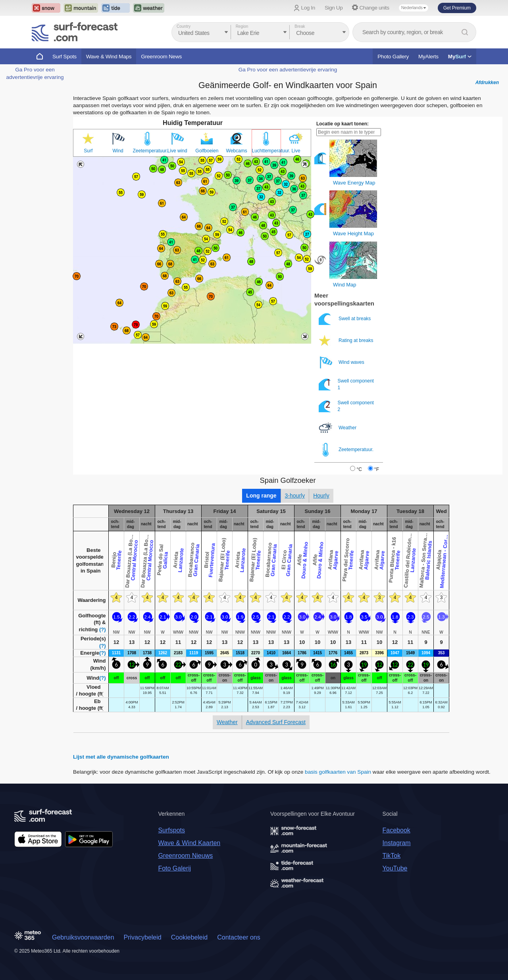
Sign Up (334, 8)
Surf (88, 151)
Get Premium (457, 8)
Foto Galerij (174, 868)
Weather (338, 428)
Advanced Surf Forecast (276, 722)
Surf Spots (64, 57)
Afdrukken (487, 83)
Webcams (237, 151)
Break (300, 26)
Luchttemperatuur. (267, 151)
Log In (308, 8)
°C (359, 469)
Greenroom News (161, 57)
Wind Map (345, 285)
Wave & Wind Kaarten (189, 843)
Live (296, 151)
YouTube (395, 868)
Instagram (397, 843)
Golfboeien (207, 151)
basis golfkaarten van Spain (338, 772)
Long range (261, 496)
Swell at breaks (345, 319)
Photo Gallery (393, 57)
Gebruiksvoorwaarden (83, 937)
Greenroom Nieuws (185, 856)
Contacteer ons (239, 937)
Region (242, 26)
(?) (103, 629)
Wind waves (342, 362)
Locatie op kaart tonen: (343, 124)
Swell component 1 (346, 384)
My (460, 57)
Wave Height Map (353, 233)
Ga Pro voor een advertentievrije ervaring (288, 70)
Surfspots (171, 830)
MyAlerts (428, 57)
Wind (118, 151)
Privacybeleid (143, 937)
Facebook (396, 830)
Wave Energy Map (354, 183)
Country (184, 26)
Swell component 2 (346, 406)
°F (377, 469)
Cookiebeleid (190, 937)
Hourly (321, 496)
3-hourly (295, 496)
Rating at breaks (347, 341)
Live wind (177, 151)
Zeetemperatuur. (148, 151)
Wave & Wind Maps (109, 57)
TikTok (392, 856)
